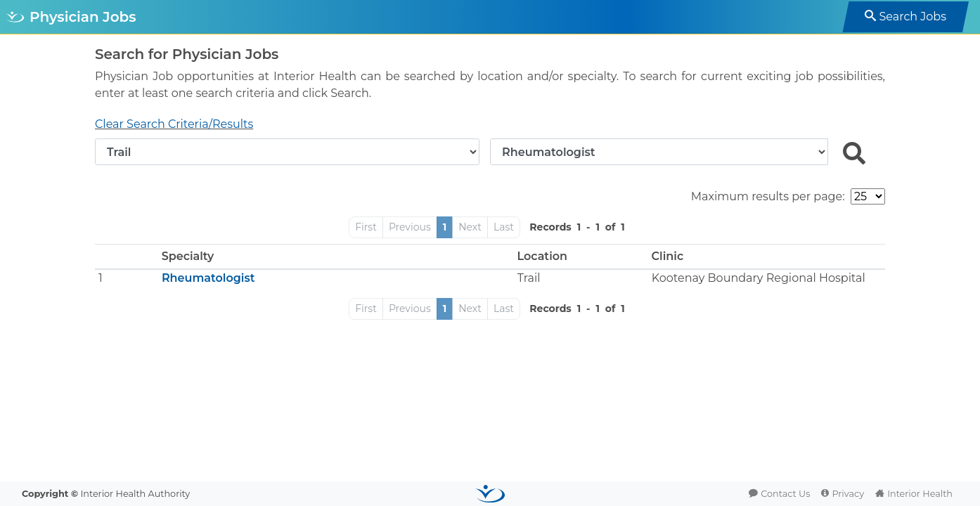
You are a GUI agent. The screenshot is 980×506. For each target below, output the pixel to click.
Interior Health (920, 494)
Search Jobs (913, 17)
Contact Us (785, 494)
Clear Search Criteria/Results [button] (174, 124)
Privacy (848, 494)
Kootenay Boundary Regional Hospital (759, 278)
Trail (529, 278)
